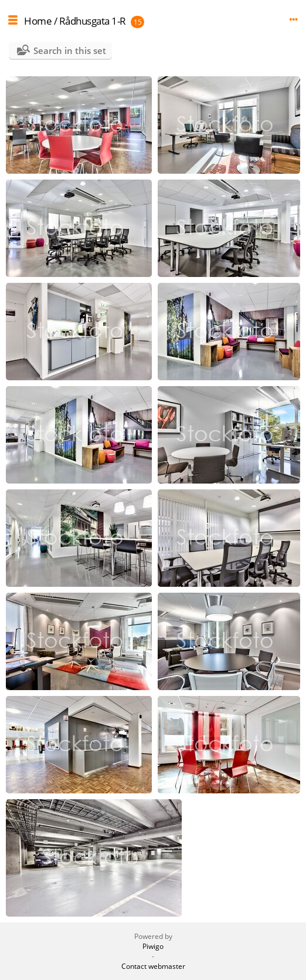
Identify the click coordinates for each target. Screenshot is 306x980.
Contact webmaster (153, 966)
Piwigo (153, 946)
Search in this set (70, 50)
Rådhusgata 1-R (93, 21)
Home (38, 21)
